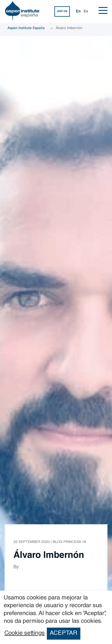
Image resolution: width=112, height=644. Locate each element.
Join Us (62, 11)
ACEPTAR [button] (64, 634)
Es (86, 12)
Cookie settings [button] (24, 634)
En (78, 12)
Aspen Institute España (26, 28)
